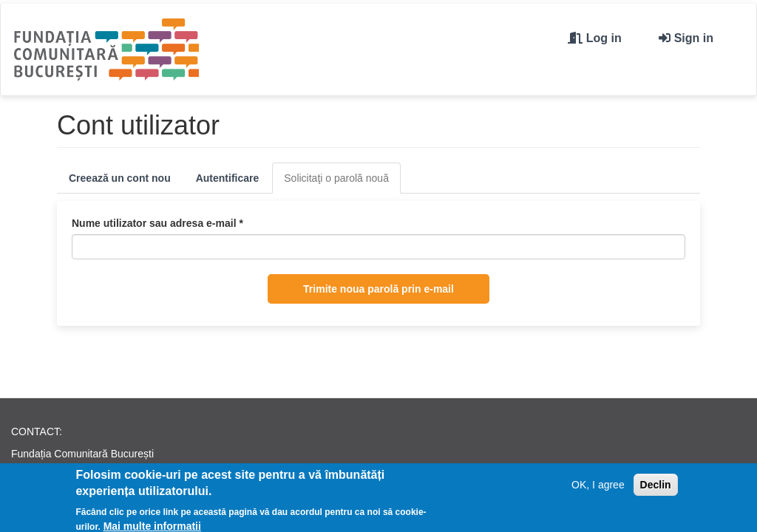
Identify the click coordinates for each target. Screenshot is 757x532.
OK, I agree (598, 487)
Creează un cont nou (120, 178)
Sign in (694, 38)
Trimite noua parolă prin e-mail (378, 289)
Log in (604, 38)
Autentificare (228, 178)
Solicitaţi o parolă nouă (342, 182)
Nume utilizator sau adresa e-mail (157, 223)
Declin (656, 487)
